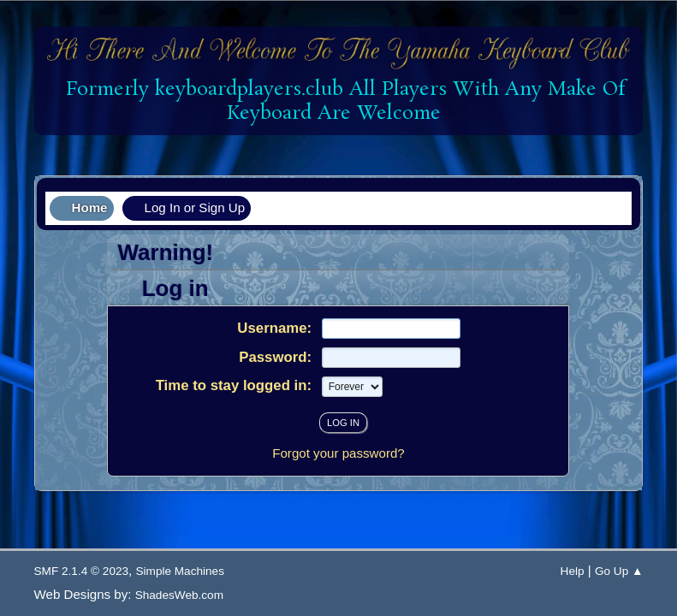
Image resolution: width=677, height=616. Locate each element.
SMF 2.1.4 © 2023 (82, 571)
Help (573, 571)
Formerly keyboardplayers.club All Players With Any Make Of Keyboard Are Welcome (339, 101)
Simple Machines (180, 571)
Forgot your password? (338, 453)
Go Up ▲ (619, 571)
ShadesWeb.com (179, 595)
